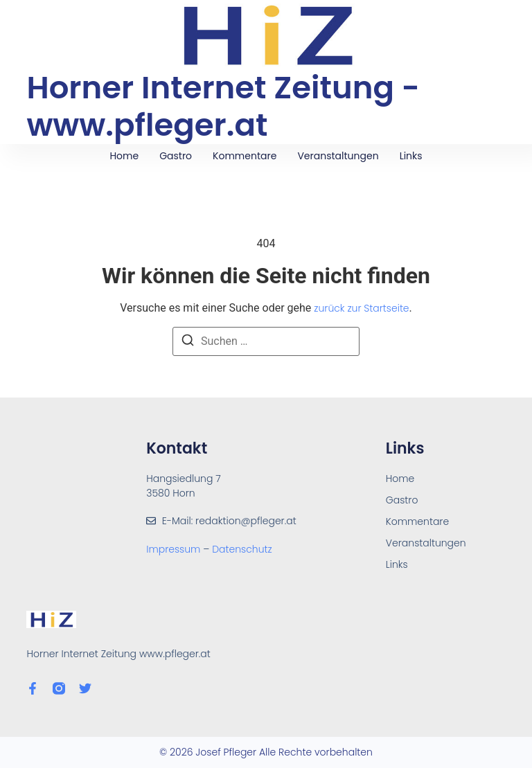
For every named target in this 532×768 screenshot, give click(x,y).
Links (411, 156)
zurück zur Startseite (361, 308)
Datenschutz (242, 549)
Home (124, 156)
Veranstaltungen (338, 156)
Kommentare (245, 156)
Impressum (175, 549)
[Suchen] (188, 342)
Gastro (176, 156)
